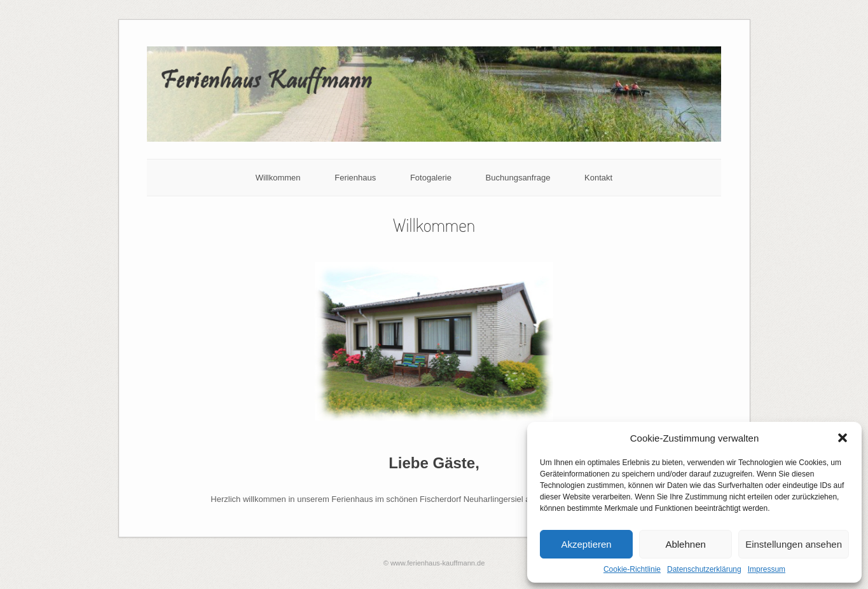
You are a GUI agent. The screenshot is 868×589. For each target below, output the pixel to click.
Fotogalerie (431, 178)
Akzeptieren (586, 544)
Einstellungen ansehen (794, 544)
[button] (843, 438)
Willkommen (278, 178)
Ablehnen (685, 544)
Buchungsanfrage (518, 178)
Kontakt (598, 178)
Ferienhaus (355, 178)
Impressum (767, 569)
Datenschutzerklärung (704, 569)
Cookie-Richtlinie (632, 569)
